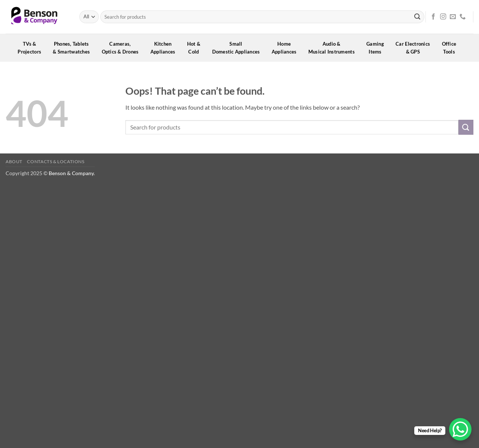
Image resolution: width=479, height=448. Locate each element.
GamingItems (378, 48)
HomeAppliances (287, 48)
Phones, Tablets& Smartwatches (74, 48)
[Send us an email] (453, 17)
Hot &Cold (196, 48)
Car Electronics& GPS (415, 48)
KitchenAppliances (165, 48)
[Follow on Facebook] (433, 17)
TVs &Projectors (32, 48)
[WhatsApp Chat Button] (460, 429)
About (14, 161)
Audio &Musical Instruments (334, 48)
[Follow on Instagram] (443, 17)
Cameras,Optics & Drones (123, 48)
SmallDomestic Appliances (239, 48)
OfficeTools (452, 48)
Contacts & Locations (56, 161)
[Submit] (417, 17)
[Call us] (463, 17)
